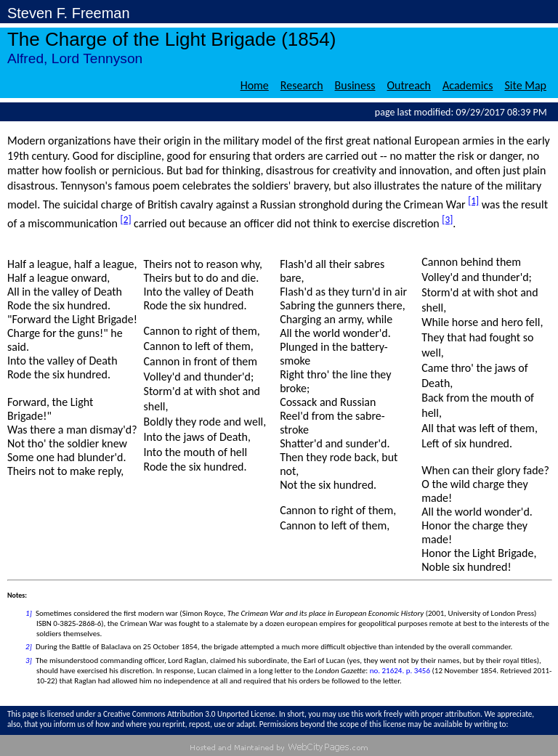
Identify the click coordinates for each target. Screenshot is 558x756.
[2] (126, 220)
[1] (473, 201)
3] (29, 661)
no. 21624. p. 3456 (400, 671)
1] (29, 613)
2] (29, 647)
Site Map (525, 85)
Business (355, 85)
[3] (447, 220)
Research (302, 85)
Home (255, 85)
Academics (468, 85)
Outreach (409, 85)
